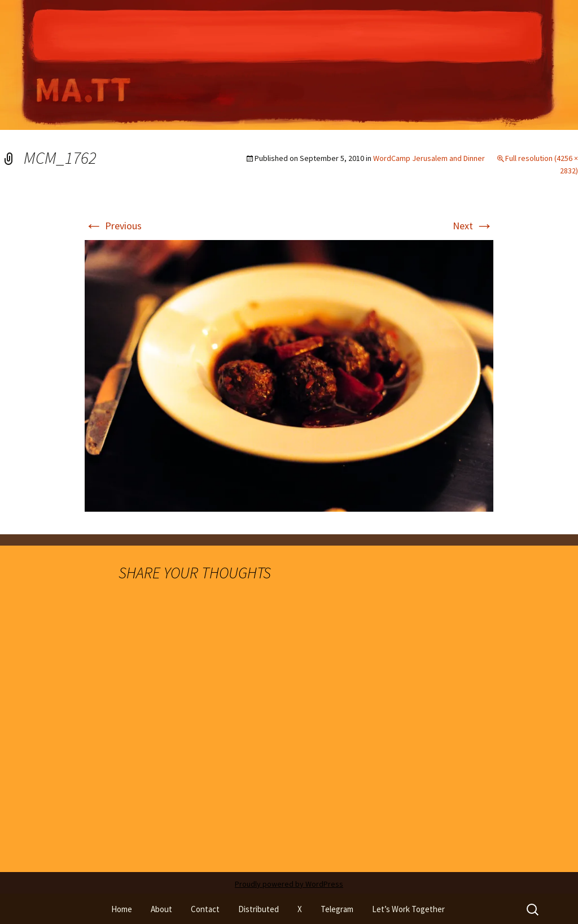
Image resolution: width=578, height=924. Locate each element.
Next (473, 226)
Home (122, 909)
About (161, 909)
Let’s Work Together (408, 909)
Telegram (337, 909)
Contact (205, 909)
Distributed (259, 909)
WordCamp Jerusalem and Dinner (429, 158)
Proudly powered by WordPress (289, 884)
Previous (113, 226)
